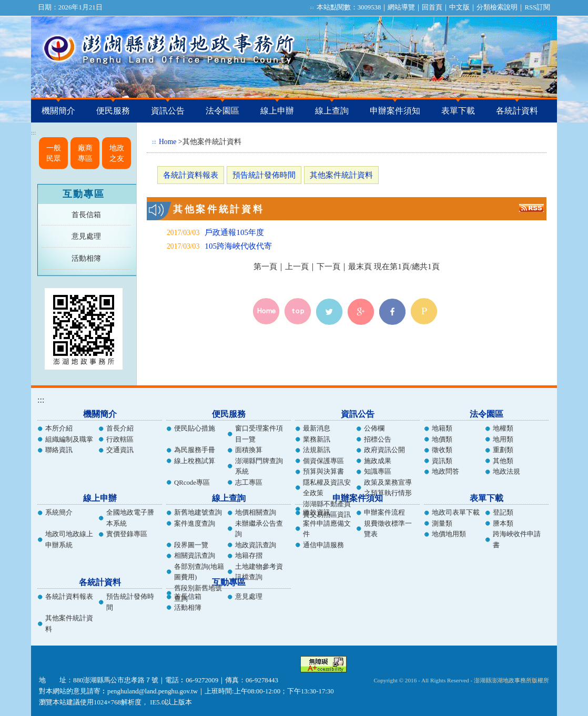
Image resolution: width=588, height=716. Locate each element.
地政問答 (445, 472)
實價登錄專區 (127, 534)
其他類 (503, 461)
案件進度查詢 (195, 524)
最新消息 (317, 428)
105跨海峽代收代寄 (238, 246)
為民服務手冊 (195, 450)
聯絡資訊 (59, 450)
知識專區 (378, 472)
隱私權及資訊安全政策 (327, 488)
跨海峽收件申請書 (517, 539)
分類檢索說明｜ (500, 7)
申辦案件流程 (384, 513)
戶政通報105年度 (234, 232)
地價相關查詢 (256, 513)
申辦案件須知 (395, 111)
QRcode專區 (192, 483)
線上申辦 (277, 111)
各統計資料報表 (191, 175)
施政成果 (378, 461)
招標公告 (378, 439)
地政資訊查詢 (256, 545)
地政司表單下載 (456, 513)
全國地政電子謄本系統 (130, 518)
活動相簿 (86, 258)
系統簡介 (59, 513)
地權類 (503, 428)
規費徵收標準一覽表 (388, 529)
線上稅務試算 (195, 461)
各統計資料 (517, 111)
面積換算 (249, 450)
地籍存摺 (249, 556)
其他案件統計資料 (341, 175)
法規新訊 (317, 450)
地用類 (503, 439)
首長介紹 (120, 428)
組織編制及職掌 (69, 439)
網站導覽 (401, 7)
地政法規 (506, 472)
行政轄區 (120, 439)
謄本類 (503, 524)
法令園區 (222, 111)
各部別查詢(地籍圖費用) (199, 572)
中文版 (459, 7)
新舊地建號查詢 (198, 513)
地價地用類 (449, 534)
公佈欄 (374, 428)
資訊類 (442, 461)
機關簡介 (58, 111)
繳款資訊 (317, 513)
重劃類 (503, 450)
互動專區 (83, 194)
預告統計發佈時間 (264, 175)
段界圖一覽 (191, 545)
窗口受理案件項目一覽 (259, 434)
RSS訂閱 (537, 7)
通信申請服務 (323, 545)
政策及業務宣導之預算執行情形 (388, 488)
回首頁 (432, 7)
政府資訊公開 (384, 450)
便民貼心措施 (195, 428)
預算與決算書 (323, 472)
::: (312, 7)
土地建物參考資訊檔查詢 (259, 572)
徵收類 (442, 450)
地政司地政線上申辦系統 (69, 539)
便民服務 (113, 111)
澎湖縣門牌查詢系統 (259, 466)
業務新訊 (317, 439)
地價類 (442, 439)
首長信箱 (86, 214)
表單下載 (458, 111)
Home (168, 142)
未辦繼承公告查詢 (259, 529)
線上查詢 (332, 111)
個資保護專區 (323, 461)
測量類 (442, 524)
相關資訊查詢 (195, 556)
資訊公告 (168, 111)
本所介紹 (59, 428)
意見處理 (86, 236)
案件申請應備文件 (327, 529)
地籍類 (442, 428)
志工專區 (249, 483)
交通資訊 (120, 450)
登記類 (503, 513)
